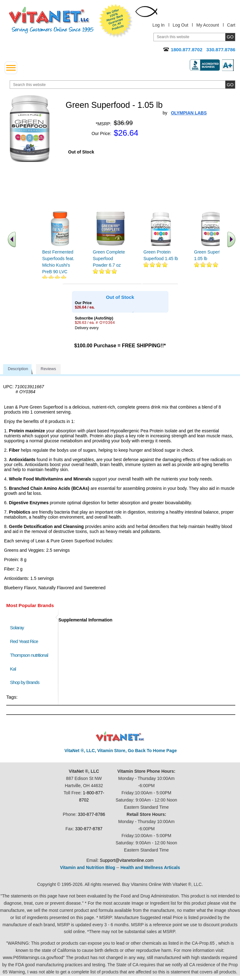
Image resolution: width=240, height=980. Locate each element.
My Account (207, 25)
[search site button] (230, 85)
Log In (159, 25)
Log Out (181, 25)
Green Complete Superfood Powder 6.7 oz (109, 259)
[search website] (122, 85)
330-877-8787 (89, 829)
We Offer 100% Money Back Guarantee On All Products (116, 21)
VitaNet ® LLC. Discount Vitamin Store (120, 737)
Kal (13, 669)
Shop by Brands (26, 682)
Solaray (17, 628)
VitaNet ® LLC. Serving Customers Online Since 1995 (51, 20)
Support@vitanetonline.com (127, 860)
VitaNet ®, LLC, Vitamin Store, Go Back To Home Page (121, 751)
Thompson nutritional (29, 655)
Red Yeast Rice (24, 641)
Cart (231, 25)
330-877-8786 (91, 814)
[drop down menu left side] (11, 68)
